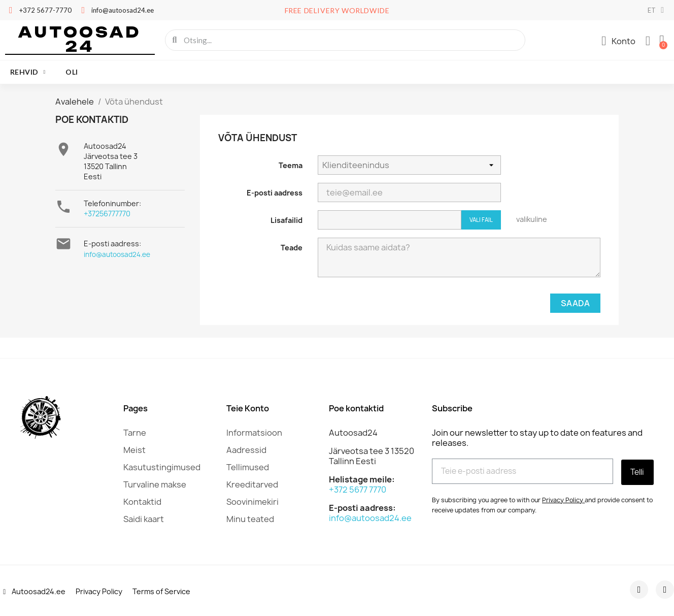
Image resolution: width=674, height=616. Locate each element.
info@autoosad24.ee (117, 254)
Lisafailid (287, 220)
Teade (292, 248)
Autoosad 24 (80, 39)
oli (72, 72)
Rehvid (28, 72)
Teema (291, 165)
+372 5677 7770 (358, 490)
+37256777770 (107, 214)
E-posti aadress (275, 193)
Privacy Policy (563, 498)
